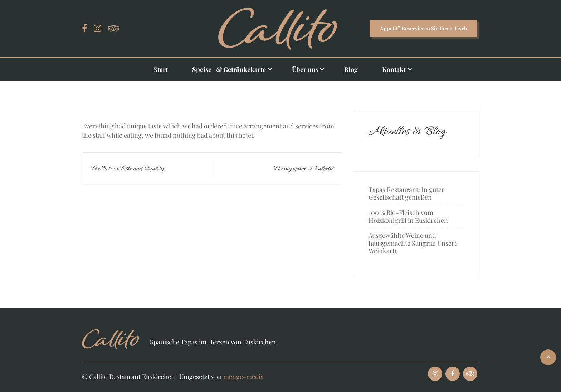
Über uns (305, 69)
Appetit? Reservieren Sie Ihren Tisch (424, 28)
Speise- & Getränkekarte (229, 69)
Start (161, 69)
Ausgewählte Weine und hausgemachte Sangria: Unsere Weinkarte (413, 243)
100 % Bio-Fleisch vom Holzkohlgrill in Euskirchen (408, 216)
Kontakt (394, 69)
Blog (351, 69)
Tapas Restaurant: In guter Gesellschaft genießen (406, 193)
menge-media (243, 377)
